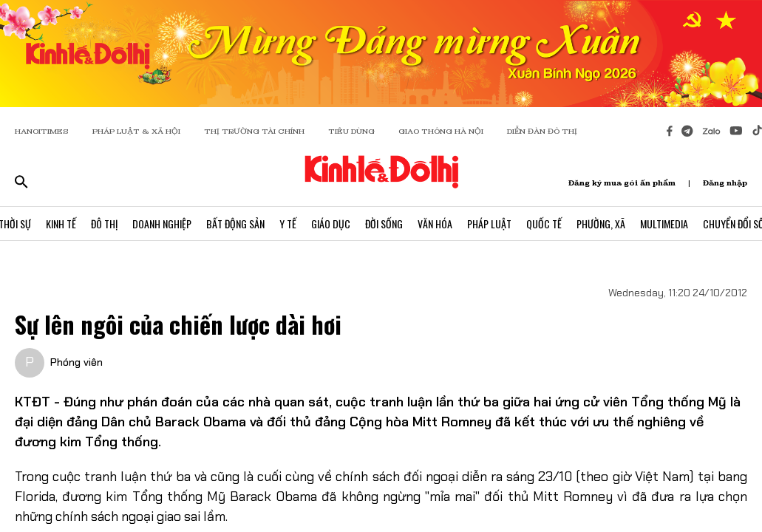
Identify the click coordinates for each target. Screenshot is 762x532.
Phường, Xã (601, 224)
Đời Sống (384, 224)
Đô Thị (104, 224)
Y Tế (288, 224)
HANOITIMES (42, 131)
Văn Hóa (435, 224)
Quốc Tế (544, 224)
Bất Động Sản (235, 224)
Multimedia (664, 224)
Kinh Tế (61, 224)
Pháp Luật (489, 224)
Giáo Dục (331, 224)
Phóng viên (76, 362)
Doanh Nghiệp (162, 224)
